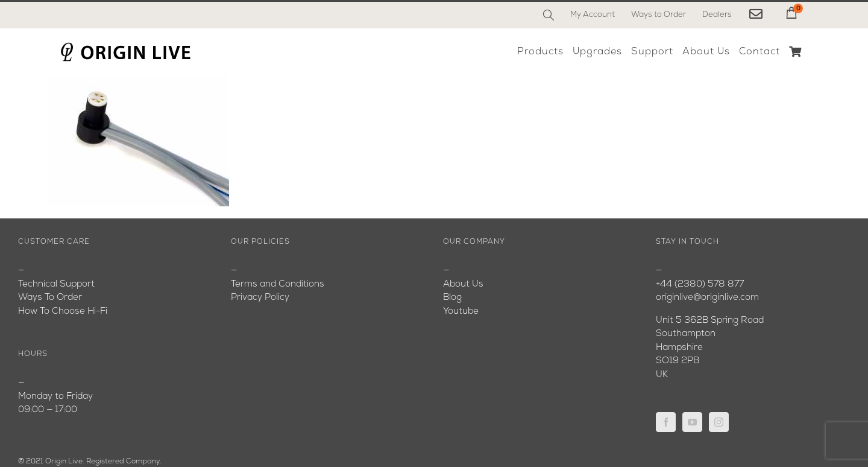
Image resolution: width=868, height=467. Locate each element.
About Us (463, 284)
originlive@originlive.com (707, 298)
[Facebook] (666, 422)
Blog (452, 298)
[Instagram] (719, 422)
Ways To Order (50, 298)
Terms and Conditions (278, 284)
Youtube (461, 312)
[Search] (549, 15)
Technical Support (56, 284)
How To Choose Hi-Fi (63, 312)
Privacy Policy (260, 298)
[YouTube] (692, 422)
